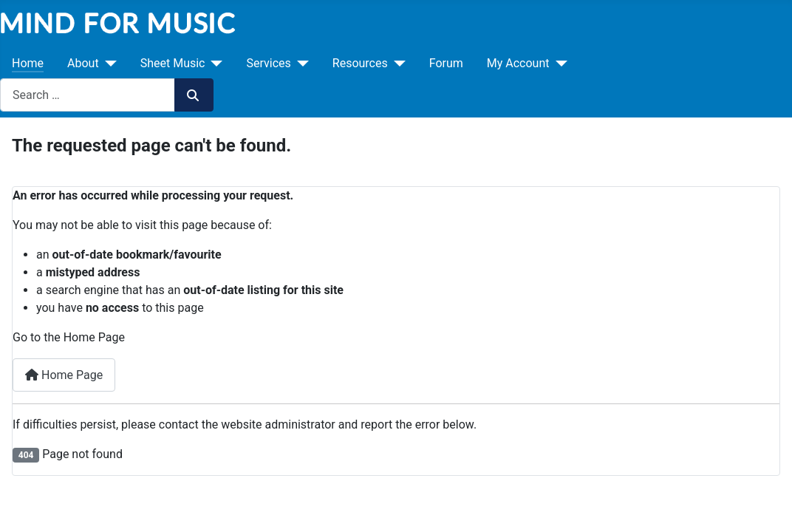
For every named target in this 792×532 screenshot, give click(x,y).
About (83, 63)
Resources (360, 63)
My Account (518, 63)
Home (28, 63)
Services (268, 63)
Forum (446, 63)
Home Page (64, 375)
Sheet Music (173, 63)
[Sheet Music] (214, 64)
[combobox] (88, 95)
